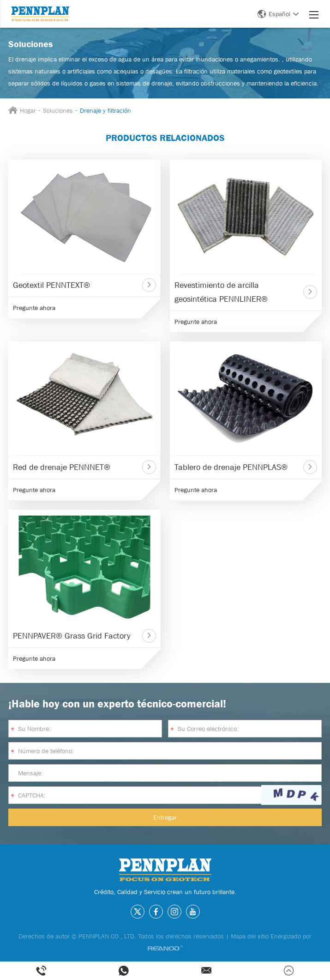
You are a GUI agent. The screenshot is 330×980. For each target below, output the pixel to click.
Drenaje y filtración (105, 110)
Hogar (28, 110)
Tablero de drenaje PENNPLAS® (231, 467)
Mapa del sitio (250, 936)
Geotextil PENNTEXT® (51, 285)
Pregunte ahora (34, 308)
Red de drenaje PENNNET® (62, 467)
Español (278, 14)
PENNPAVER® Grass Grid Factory (72, 636)
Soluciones (58, 110)
